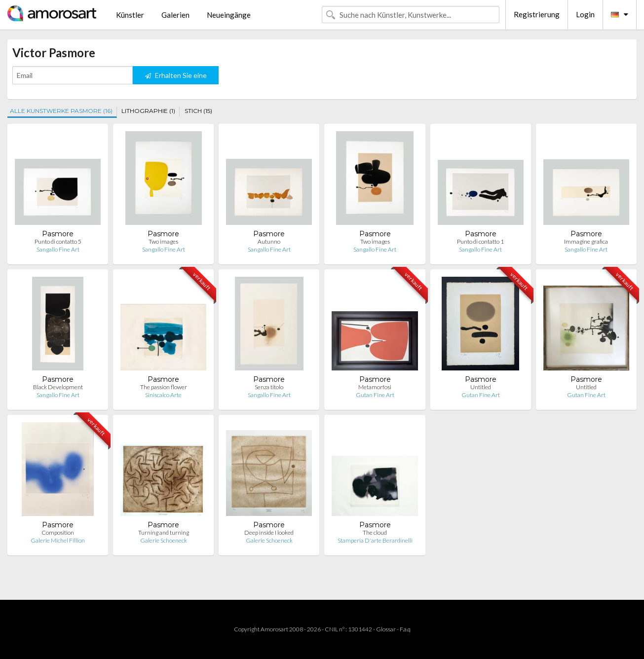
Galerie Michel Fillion (58, 540)
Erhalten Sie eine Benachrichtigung (176, 78)
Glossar (386, 629)
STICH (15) (198, 111)
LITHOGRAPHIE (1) (148, 111)
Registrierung (537, 14)
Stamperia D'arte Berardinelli (375, 540)
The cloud (375, 532)
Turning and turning (164, 532)
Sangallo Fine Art (58, 249)
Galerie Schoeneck (164, 540)
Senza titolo (269, 387)
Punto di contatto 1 (480, 241)
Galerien (175, 15)
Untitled (481, 387)
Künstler (130, 15)
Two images (163, 241)
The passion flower (164, 387)
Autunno (269, 241)
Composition (58, 532)
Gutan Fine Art (375, 395)
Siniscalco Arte (163, 395)
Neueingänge (229, 15)
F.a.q (405, 629)
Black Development (58, 387)
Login (585, 14)
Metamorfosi (375, 387)
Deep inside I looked (269, 532)
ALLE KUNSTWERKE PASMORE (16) (61, 111)
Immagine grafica (586, 241)
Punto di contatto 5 (58, 241)
